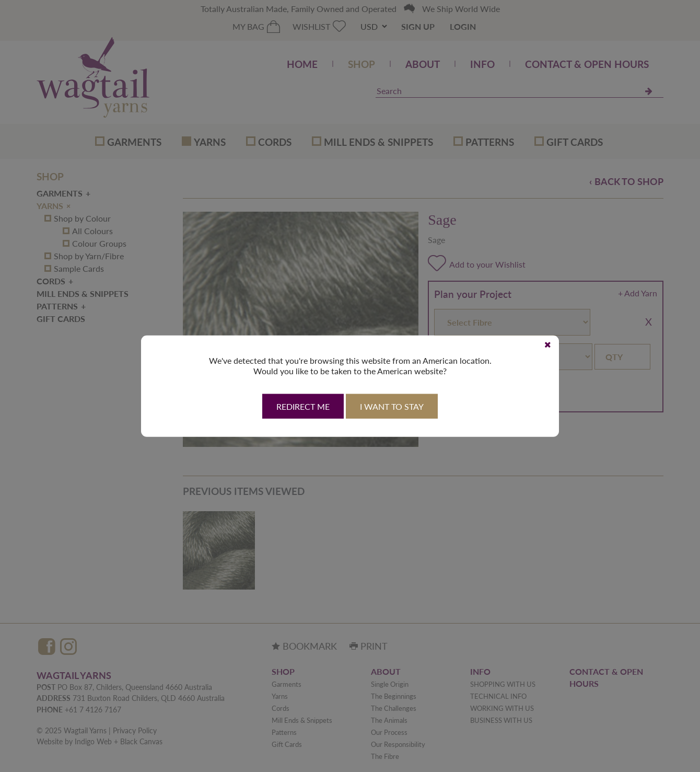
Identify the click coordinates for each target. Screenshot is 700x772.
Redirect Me (303, 406)
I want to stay (392, 406)
